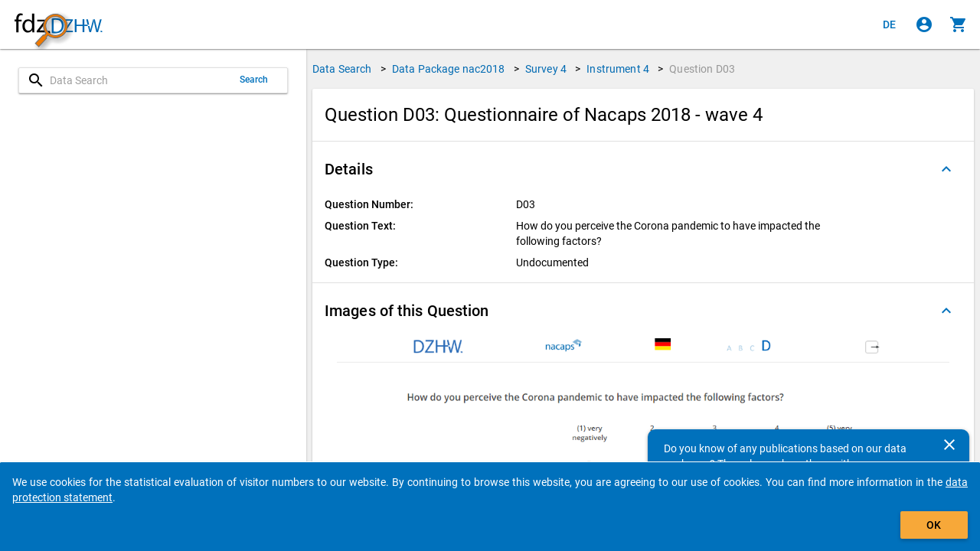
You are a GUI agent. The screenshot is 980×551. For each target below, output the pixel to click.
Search (254, 80)
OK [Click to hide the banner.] (934, 525)
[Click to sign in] (924, 24)
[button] (643, 169)
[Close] (949, 445)
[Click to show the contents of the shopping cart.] (959, 24)
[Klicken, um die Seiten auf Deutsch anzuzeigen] (890, 24)
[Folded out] (946, 169)
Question (702, 69)
